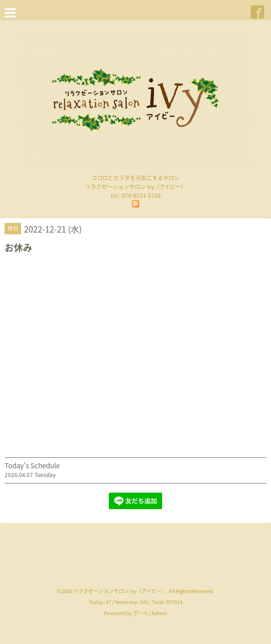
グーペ (140, 613)
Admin (159, 613)
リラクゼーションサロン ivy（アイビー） (120, 591)
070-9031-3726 (141, 195)
